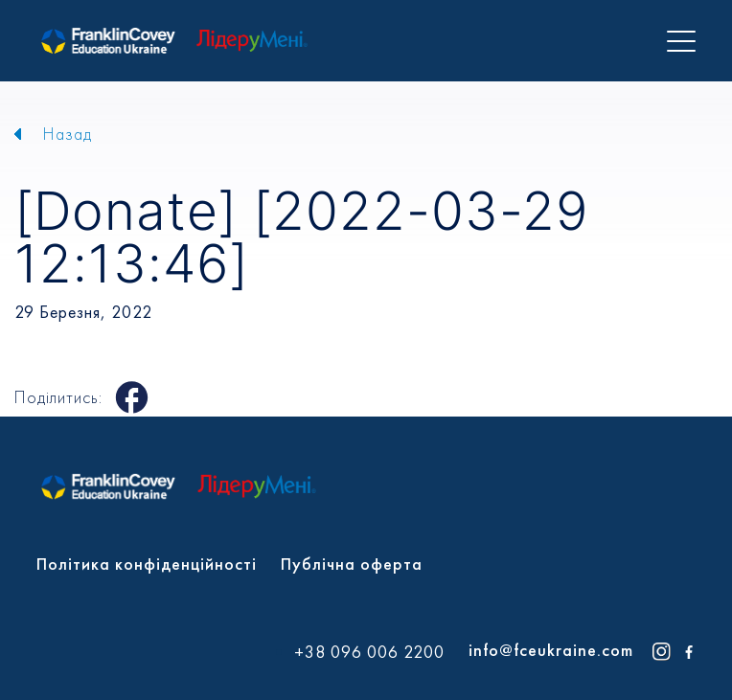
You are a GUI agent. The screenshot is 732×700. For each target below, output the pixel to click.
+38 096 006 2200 (369, 652)
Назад (68, 134)
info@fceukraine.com (551, 650)
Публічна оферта (352, 564)
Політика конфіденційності (147, 564)
